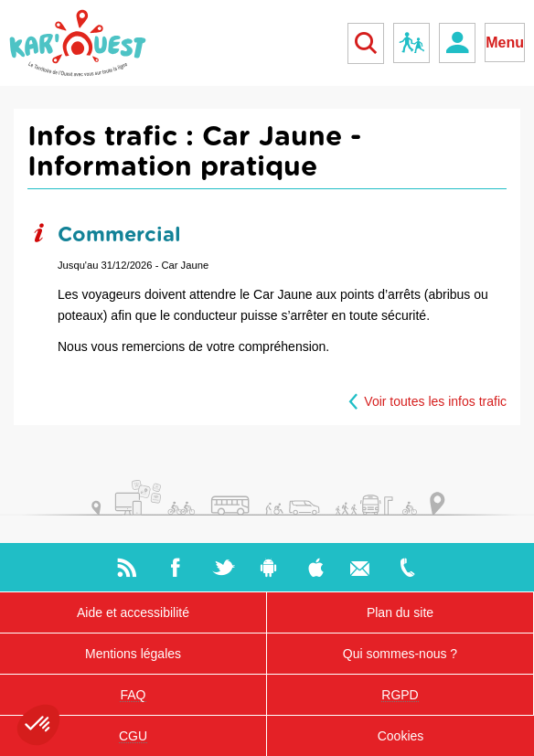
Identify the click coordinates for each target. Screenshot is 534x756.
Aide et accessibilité (133, 612)
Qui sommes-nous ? (400, 654)
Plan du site (400, 612)
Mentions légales (133, 654)
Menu (505, 43)
